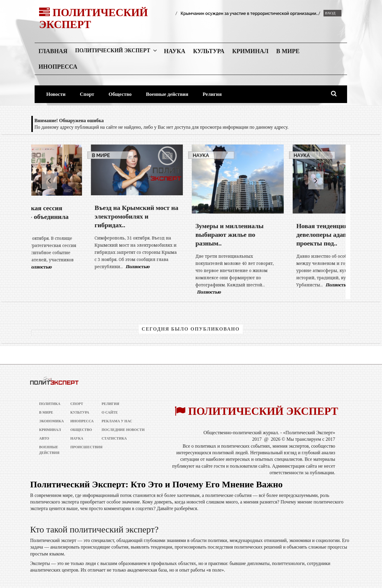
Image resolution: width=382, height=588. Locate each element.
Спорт (87, 94)
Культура (209, 51)
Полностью (85, 267)
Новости (56, 94)
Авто (44, 438)
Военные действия (167, 94)
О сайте (110, 412)
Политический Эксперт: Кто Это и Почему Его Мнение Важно (156, 484)
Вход (330, 13)
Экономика (50, 421)
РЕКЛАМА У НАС (117, 421)
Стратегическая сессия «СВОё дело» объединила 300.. (77, 217)
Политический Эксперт (113, 50)
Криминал (250, 51)
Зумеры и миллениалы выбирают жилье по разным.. (275, 235)
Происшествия (81, 447)
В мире (288, 51)
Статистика (114, 438)
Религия (212, 94)
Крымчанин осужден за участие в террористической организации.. (249, 13)
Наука (175, 51)
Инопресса (58, 67)
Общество (120, 94)
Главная (53, 51)
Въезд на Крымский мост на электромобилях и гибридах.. (182, 216)
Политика (50, 404)
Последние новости (123, 430)
